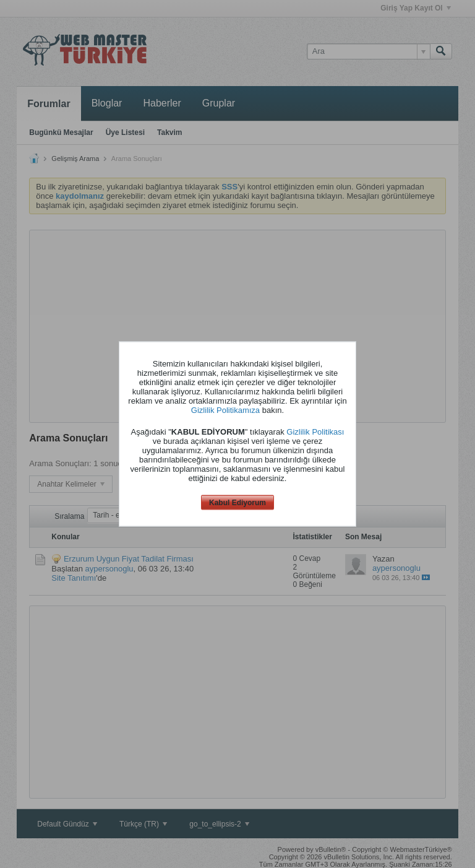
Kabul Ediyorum (237, 502)
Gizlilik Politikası (315, 431)
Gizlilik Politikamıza (225, 410)
